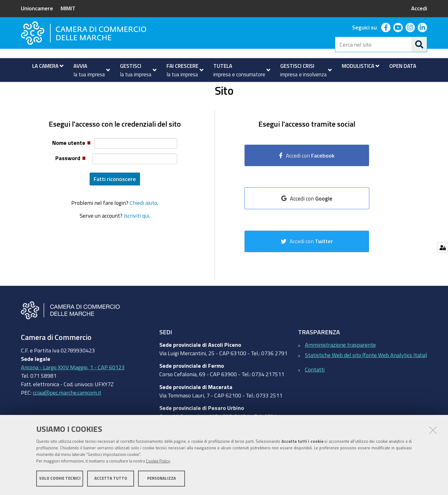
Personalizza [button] (162, 479)
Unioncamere (37, 8)
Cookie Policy (158, 461)
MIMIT (68, 8)
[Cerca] (419, 44)
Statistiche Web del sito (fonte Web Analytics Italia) (366, 380)
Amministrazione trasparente (340, 369)
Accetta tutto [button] (111, 479)
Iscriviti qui (136, 240)
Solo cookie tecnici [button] (60, 479)
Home (25, 89)
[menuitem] (45, 66)
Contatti (315, 394)
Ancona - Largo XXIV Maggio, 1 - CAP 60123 (73, 392)
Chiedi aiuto (143, 228)
